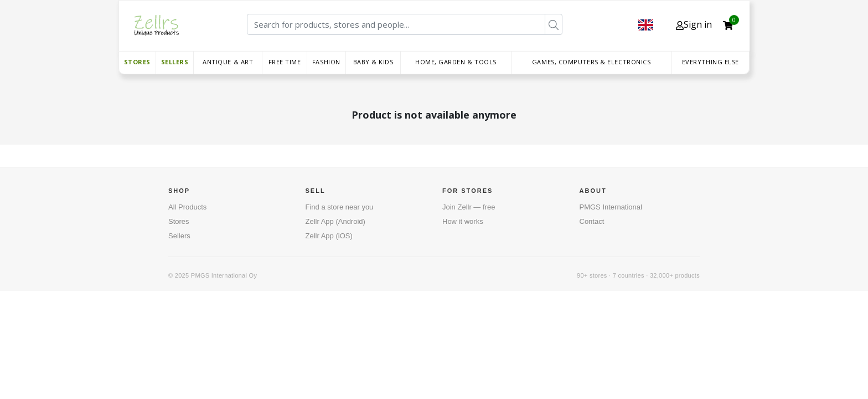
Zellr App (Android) (335, 221)
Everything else (711, 62)
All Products (187, 207)
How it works (463, 221)
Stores (137, 62)
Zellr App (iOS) (329, 236)
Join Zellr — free (469, 207)
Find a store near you (340, 207)
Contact (592, 221)
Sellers (175, 62)
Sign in (694, 24)
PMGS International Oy (224, 275)
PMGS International (611, 207)
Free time (285, 62)
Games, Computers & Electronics (591, 62)
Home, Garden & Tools (456, 62)
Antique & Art (228, 62)
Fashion (326, 62)
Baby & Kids (373, 62)
